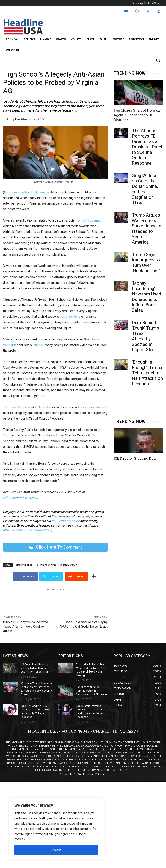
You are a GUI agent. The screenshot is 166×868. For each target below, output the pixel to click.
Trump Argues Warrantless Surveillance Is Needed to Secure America (147, 229)
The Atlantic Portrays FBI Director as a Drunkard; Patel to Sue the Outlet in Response (147, 147)
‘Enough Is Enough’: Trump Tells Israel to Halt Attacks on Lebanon (147, 373)
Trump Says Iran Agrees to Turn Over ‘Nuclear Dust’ (146, 263)
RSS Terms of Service (66, 521)
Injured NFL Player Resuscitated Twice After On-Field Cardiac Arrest (26, 627)
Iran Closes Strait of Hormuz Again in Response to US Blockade (137, 115)
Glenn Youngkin (46, 565)
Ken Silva (21, 119)
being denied (69, 317)
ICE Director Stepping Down (136, 458)
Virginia (45, 192)
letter (36, 345)
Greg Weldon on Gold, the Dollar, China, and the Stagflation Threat (145, 189)
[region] (56, 829)
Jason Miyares (69, 565)
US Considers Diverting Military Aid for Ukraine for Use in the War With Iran (36, 668)
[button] (158, 60)
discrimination (24, 565)
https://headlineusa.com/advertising (28, 530)
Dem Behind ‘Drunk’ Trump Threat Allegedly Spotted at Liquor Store (145, 336)
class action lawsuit (92, 407)
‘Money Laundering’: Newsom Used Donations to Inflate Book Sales (147, 297)
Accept (56, 850)
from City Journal (88, 220)
